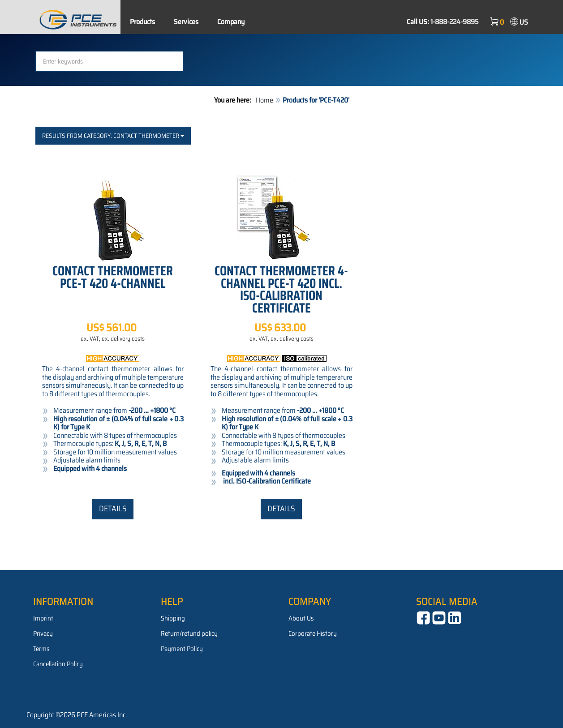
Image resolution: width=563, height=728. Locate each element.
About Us (301, 618)
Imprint (43, 618)
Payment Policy (182, 649)
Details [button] (113, 509)
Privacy (43, 634)
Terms (41, 649)
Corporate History (313, 634)
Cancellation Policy (58, 664)
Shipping (173, 618)
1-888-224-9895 (455, 22)
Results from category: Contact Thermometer (113, 136)
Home (264, 100)
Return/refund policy (189, 634)
